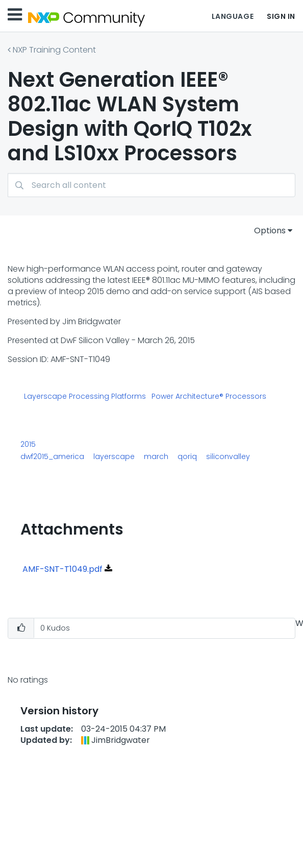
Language (233, 16)
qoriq (187, 456)
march (156, 456)
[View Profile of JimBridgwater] (121, 740)
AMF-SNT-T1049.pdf (62, 569)
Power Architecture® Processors (209, 397)
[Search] (151, 185)
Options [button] (270, 231)
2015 (28, 444)
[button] (21, 628)
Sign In (281, 16)
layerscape (114, 456)
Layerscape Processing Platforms (85, 397)
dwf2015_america (52, 456)
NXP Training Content (54, 50)
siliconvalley (228, 456)
